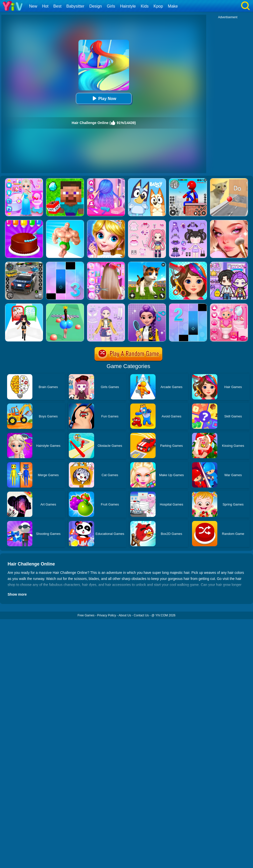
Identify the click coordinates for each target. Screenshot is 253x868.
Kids (145, 6)
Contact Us (141, 615)
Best (57, 6)
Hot (45, 6)
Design (96, 6)
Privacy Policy (107, 615)
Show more (17, 594)
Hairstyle (128, 6)
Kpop (158, 6)
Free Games (86, 615)
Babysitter (75, 6)
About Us (125, 615)
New (33, 6)
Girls (111, 6)
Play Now (104, 98)
